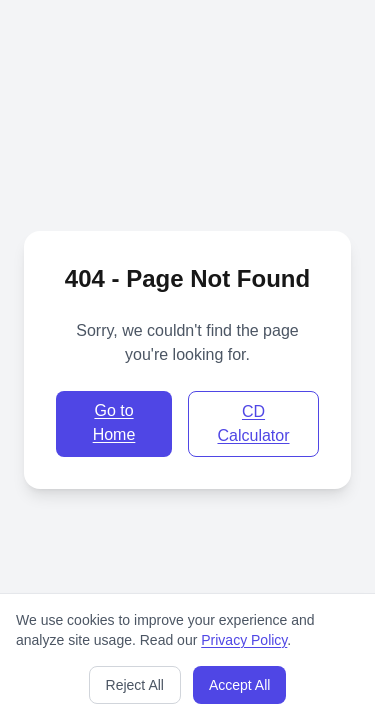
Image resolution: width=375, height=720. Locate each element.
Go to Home (114, 422)
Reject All (135, 685)
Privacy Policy (244, 640)
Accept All (239, 685)
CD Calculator (253, 423)
